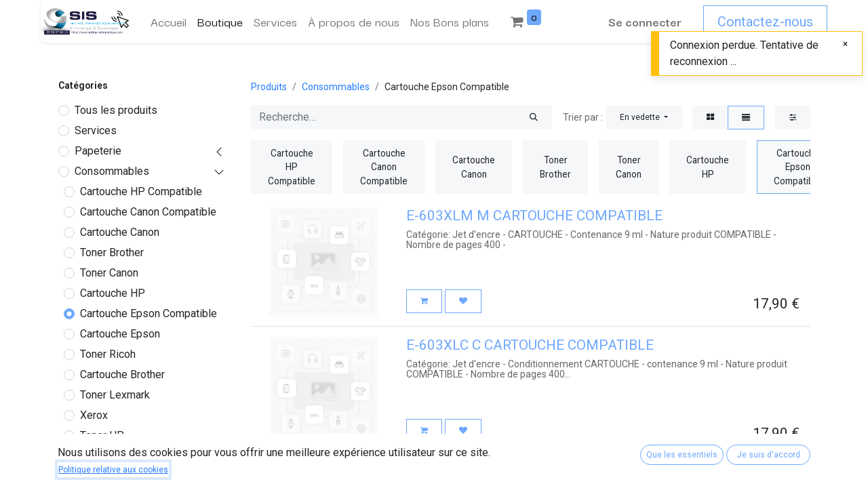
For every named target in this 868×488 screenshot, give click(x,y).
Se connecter (645, 21)
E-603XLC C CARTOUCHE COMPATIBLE (530, 345)
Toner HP (102, 435)
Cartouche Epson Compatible (149, 313)
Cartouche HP (113, 293)
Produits (269, 87)
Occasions (100, 461)
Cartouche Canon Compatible (148, 212)
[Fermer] (845, 44)
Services (96, 130)
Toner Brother (112, 252)
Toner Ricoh (108, 354)
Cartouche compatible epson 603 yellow (531, 474)
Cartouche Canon (120, 232)
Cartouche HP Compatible (141, 191)
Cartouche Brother (122, 374)
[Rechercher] (534, 117)
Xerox (94, 415)
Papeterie (98, 151)
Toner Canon (109, 273)
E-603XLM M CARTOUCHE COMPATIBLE (534, 216)
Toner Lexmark (115, 395)
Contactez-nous (765, 22)
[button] (644, 118)
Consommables (112, 171)
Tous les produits (116, 110)
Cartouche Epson (120, 334)
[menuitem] (169, 22)
